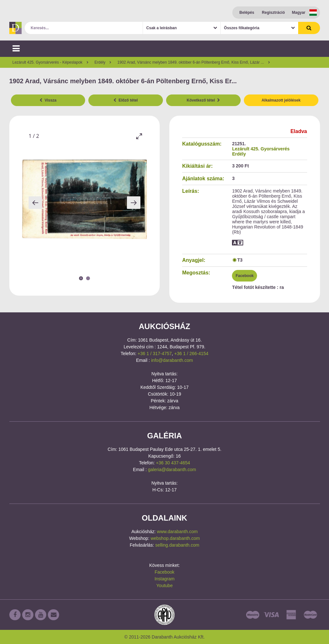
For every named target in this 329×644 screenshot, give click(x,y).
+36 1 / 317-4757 (155, 353)
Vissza (48, 100)
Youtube (165, 586)
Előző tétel (126, 100)
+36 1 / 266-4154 (191, 353)
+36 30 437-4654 (173, 463)
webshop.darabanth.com (175, 538)
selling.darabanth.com (177, 545)
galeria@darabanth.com (172, 470)
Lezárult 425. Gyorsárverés (261, 149)
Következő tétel (203, 100)
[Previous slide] (35, 203)
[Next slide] (134, 203)
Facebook (245, 276)
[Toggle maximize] (139, 136)
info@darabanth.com (172, 360)
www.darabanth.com (177, 532)
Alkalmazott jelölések (281, 100)
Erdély (239, 154)
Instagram (164, 579)
